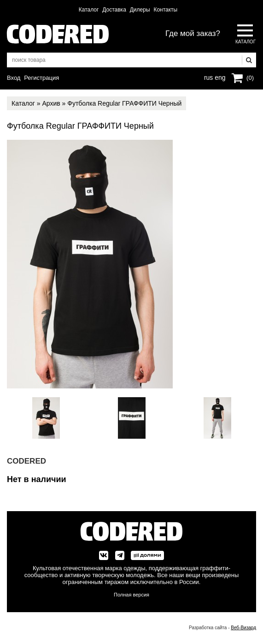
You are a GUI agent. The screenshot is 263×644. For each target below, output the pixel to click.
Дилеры (140, 10)
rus (208, 77)
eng (219, 77)
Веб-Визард (243, 628)
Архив (51, 103)
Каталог (89, 10)
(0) (250, 78)
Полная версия (131, 595)
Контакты (165, 10)
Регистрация (41, 78)
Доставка (114, 10)
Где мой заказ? (193, 33)
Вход (14, 78)
